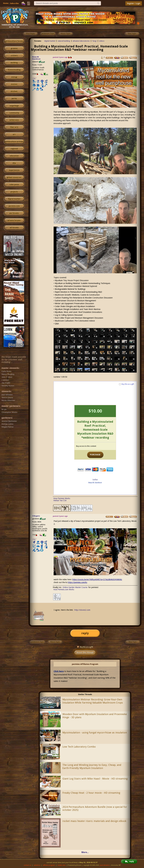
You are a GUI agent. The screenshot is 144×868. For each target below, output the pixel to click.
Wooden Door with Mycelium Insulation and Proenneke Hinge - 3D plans (95, 716)
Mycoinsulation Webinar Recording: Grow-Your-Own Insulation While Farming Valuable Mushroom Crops (93, 701)
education (14, 156)
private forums (14, 220)
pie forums (14, 213)
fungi (94, 41)
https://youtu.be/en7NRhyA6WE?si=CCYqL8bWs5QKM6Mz (97, 579)
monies (14, 84)
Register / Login (134, 3)
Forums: (38, 41)
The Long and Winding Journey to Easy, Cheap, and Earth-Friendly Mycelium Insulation (92, 766)
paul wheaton (105, 865)
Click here (59, 671)
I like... (35, 79)
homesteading (14, 70)
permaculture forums (14, 41)
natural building (64, 41)
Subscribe (14, 3)
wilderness (14, 120)
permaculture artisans (14, 142)
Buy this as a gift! (85, 647)
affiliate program (49, 865)
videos (102, 41)
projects (14, 192)
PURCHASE (95, 455)
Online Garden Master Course (75, 587)
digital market (14, 199)
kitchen (14, 91)
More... (85, 852)
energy (14, 77)
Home (6, 3)
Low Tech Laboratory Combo (79, 747)
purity (14, 99)
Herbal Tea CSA (60, 500)
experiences (14, 170)
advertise (37, 865)
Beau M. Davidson (36, 58)
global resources (14, 177)
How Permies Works (62, 498)
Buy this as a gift (128, 384)
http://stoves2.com (82, 610)
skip (14, 163)
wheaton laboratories (81, 41)
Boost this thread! (85, 653)
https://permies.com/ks (77, 582)
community (14, 113)
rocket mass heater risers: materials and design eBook (94, 821)
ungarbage (14, 106)
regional (14, 149)
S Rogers (36, 516)
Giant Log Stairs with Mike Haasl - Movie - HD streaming (95, 779)
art (14, 134)
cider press (14, 185)
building (14, 63)
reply (85, 633)
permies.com (14, 206)
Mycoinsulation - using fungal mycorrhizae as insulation (95, 733)
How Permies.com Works (64, 590)
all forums (14, 228)
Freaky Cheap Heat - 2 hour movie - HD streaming (91, 793)
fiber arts (14, 127)
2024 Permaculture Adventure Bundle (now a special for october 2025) (95, 808)
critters (14, 56)
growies (14, 48)
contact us (27, 865)
